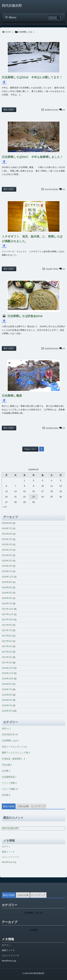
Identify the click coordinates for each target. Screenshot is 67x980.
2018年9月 (7, 582)
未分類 (6, 795)
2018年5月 (7, 593)
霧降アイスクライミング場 (16, 753)
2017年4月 (7, 646)
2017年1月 (7, 663)
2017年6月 (7, 636)
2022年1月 (7, 550)
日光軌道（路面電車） (13, 759)
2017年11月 (8, 614)
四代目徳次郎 (12, 6)
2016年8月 (7, 684)
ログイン (6, 847)
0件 (64, 110)
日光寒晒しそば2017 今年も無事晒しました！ (32, 157)
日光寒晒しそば (10, 741)
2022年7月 (7, 539)
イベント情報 (9, 783)
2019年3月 (7, 566)
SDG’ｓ (6, 728)
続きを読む (9, 110)
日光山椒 (7, 765)
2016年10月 (8, 679)
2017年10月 (8, 620)
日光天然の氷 (10, 734)
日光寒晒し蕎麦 (12, 396)
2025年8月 (7, 523)
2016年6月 (7, 695)
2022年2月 (7, 544)
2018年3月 (7, 598)
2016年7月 (7, 689)
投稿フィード (8, 852)
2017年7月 (7, 630)
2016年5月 (7, 700)
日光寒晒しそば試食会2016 (25, 316)
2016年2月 (7, 711)
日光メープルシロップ (14, 747)
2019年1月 (7, 571)
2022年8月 (7, 534)
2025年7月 (7, 528)
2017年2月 (7, 657)
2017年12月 (8, 609)
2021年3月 (7, 555)
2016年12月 (8, 668)
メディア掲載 (10, 789)
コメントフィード (11, 857)
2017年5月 (7, 641)
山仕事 (6, 771)
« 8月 (4, 507)
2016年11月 (8, 673)
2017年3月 (7, 652)
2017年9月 (7, 625)
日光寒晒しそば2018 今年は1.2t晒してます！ (32, 78)
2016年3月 (7, 705)
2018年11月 (8, 577)
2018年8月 (7, 587)
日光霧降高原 (9, 777)
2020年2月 (7, 561)
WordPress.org (9, 862)
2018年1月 (7, 604)
